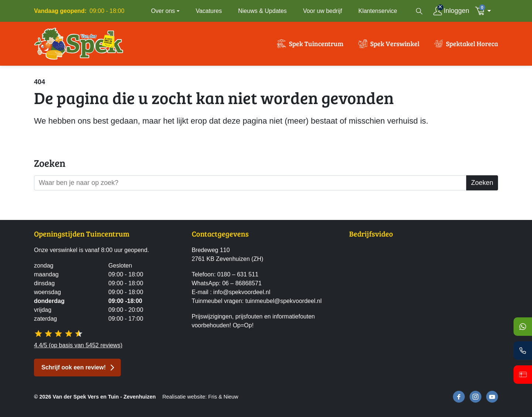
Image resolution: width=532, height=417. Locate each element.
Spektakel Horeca (472, 44)
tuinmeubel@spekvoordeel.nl (284, 301)
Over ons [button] (163, 11)
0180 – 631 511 (238, 274)
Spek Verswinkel (395, 44)
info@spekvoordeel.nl (242, 292)
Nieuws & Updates (263, 11)
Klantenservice (378, 11)
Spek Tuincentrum (316, 44)
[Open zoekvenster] (419, 11)
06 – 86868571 (242, 283)
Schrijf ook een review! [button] (74, 367)
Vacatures (209, 11)
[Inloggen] (451, 11)
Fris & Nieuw (223, 397)
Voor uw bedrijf (323, 11)
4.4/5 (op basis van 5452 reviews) (78, 345)
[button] (485, 11)
